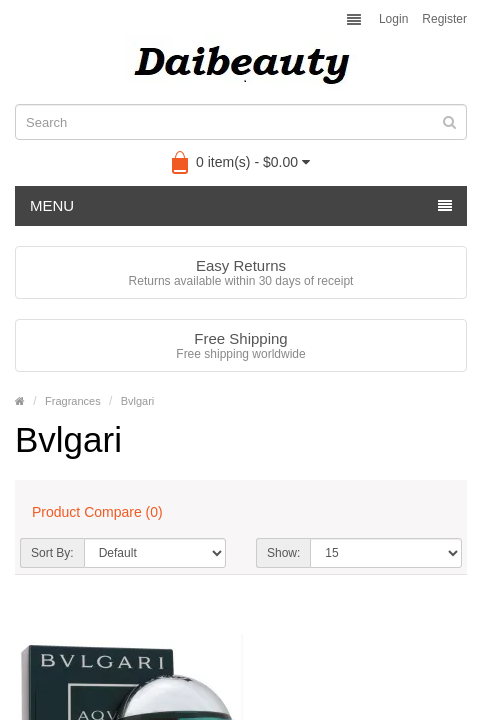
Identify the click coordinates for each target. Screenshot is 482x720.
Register (444, 19)
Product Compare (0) (97, 512)
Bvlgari (138, 401)
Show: (283, 553)
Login (393, 19)
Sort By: (52, 553)
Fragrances (73, 401)
